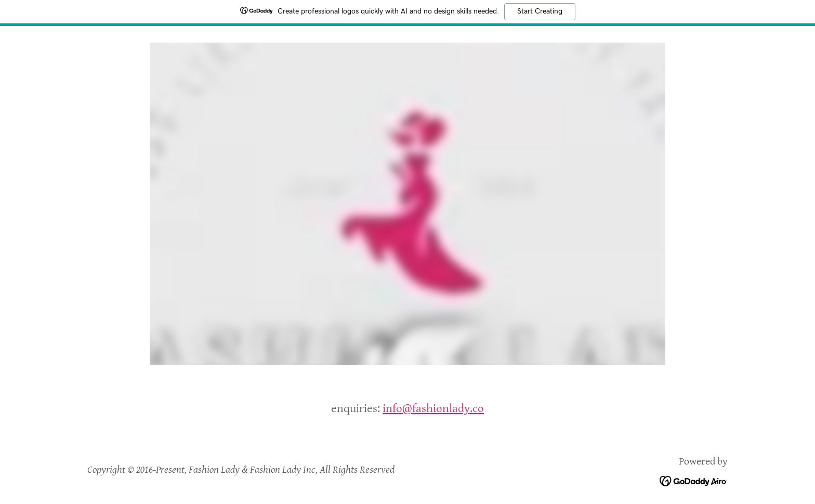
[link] (694, 480)
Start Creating (540, 11)
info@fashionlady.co (433, 409)
